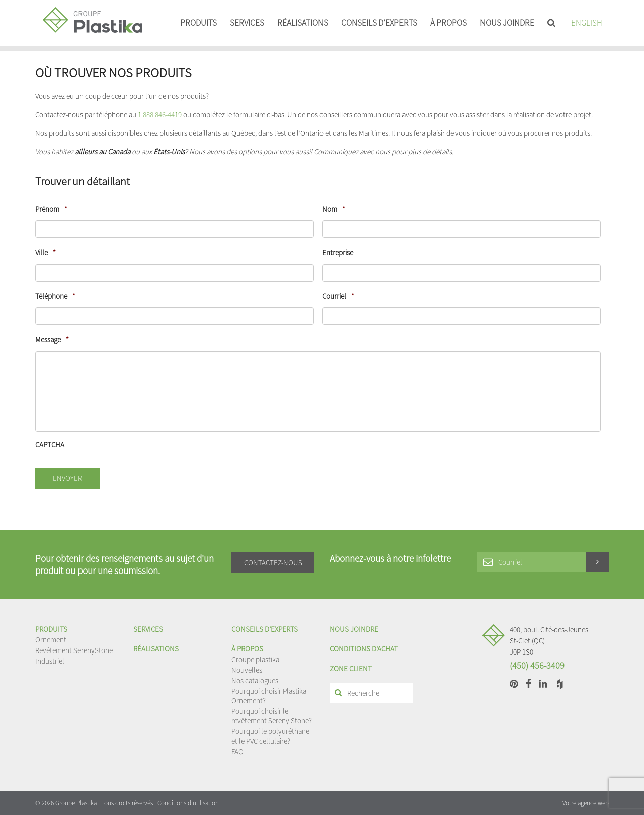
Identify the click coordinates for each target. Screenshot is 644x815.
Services (247, 23)
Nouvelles (247, 670)
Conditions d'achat (364, 649)
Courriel (338, 296)
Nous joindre (507, 23)
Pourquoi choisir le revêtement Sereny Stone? (272, 716)
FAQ (237, 751)
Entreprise (338, 252)
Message (52, 339)
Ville (46, 252)
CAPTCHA (50, 444)
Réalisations (303, 23)
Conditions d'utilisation (188, 803)
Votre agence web (586, 803)
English (587, 23)
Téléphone (55, 296)
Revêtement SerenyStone (74, 650)
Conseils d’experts (379, 23)
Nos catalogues (255, 680)
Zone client (351, 668)
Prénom (51, 209)
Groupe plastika (255, 659)
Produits (198, 23)
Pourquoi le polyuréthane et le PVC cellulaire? (270, 736)
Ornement (51, 640)
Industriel (50, 661)
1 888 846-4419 (160, 114)
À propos (449, 23)
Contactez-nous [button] (273, 563)
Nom (334, 209)
